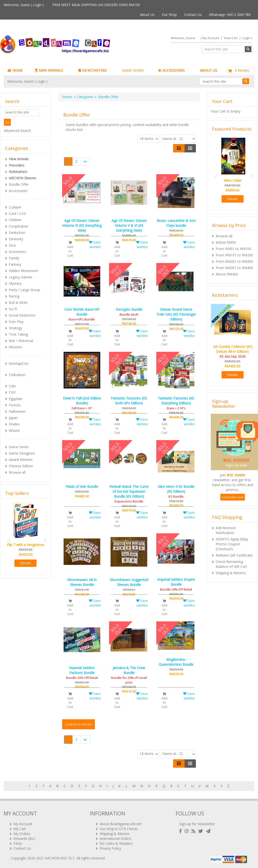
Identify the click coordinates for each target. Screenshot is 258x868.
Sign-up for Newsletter (197, 824)
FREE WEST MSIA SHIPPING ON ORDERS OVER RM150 (96, 5)
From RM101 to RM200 (234, 255)
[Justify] (190, 148)
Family (14, 258)
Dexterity (16, 239)
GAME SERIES (133, 70)
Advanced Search (17, 131)
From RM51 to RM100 (233, 249)
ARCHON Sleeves (22, 178)
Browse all (17, 472)
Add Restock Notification (226, 530)
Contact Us (193, 15)
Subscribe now (233, 497)
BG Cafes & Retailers (116, 843)
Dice (12, 245)
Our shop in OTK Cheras (119, 829)
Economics (17, 252)
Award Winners (21, 460)
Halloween (17, 411)
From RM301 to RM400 (234, 268)
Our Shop (169, 15)
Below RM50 (226, 242)
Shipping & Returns (231, 573)
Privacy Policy (110, 848)
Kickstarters (18, 172)
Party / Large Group (24, 290)
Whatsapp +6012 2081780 (230, 15)
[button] (7, 538)
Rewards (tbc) (24, 839)
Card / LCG (17, 213)
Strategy (15, 328)
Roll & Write (18, 303)
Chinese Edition (21, 466)
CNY (12, 392)
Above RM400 (227, 274)
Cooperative (18, 226)
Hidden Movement (23, 271)
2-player (15, 207)
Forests (15, 405)
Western (15, 347)
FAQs (18, 843)
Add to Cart (70, 249)
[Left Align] (179, 148)
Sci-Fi (13, 309)
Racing (14, 296)
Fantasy (15, 264)
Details (26, 563)
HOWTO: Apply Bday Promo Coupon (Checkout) (232, 544)
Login (37, 5)
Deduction (17, 233)
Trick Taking (18, 334)
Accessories (18, 191)
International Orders (115, 839)
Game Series (19, 447)
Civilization (17, 375)
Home (67, 97)
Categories (85, 97)
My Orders (22, 834)
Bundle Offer (19, 184)
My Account (211, 38)
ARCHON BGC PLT (60, 858)
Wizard (14, 430)
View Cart (231, 38)
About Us (147, 15)
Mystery (15, 283)
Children (15, 220)
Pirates (14, 424)
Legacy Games (21, 277)
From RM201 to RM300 (234, 261)
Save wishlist (95, 245)
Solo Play (16, 322)
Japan (13, 418)
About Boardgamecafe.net (121, 824)
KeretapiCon (19, 363)
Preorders (17, 165)
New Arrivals (19, 159)
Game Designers (22, 453)
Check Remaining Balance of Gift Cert (231, 564)
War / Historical (21, 341)
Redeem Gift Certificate (234, 555)
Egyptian (16, 399)
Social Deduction (22, 315)
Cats (12, 386)
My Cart (20, 829)
